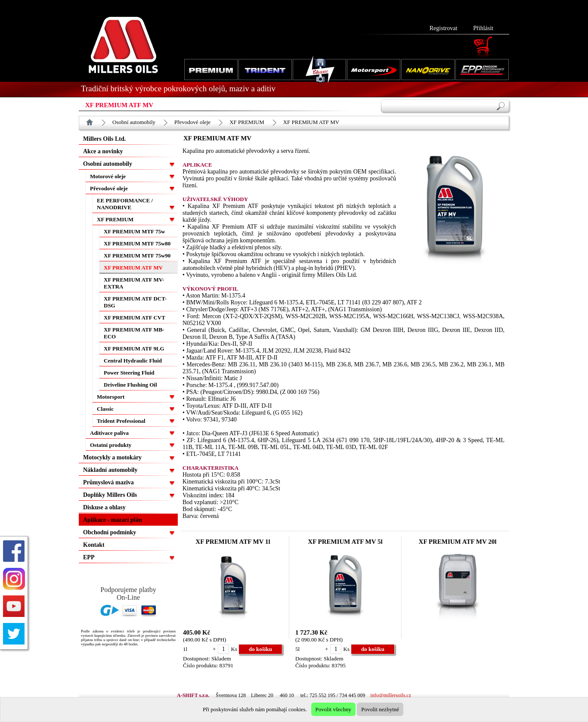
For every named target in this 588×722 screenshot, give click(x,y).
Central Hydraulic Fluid (133, 361)
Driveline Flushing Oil (130, 385)
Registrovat (444, 28)
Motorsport (111, 397)
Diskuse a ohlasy (104, 507)
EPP (89, 557)
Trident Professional (121, 421)
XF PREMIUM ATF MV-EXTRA (134, 283)
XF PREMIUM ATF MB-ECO (134, 333)
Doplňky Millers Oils (110, 495)
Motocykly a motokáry (112, 457)
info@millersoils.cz (391, 695)
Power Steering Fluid (129, 373)
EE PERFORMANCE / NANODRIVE (125, 204)
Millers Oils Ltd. (104, 139)
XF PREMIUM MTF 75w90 (137, 256)
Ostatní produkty (111, 445)
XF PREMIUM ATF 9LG (134, 349)
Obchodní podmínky (110, 532)
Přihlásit (483, 28)
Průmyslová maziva (108, 482)
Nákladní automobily (110, 470)
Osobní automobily (134, 122)
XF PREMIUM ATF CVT (135, 318)
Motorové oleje (108, 176)
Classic (105, 409)
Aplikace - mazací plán (113, 520)
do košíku (260, 649)
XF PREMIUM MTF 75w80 (137, 243)
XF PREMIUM (247, 122)
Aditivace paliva (109, 433)
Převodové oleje (192, 122)
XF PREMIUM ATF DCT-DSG (135, 302)
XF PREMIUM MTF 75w (134, 231)
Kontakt (94, 545)
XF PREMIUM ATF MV (311, 122)
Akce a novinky (103, 151)
